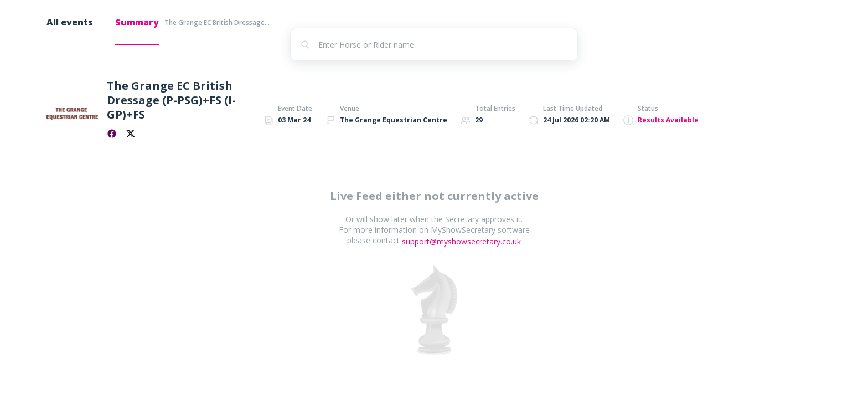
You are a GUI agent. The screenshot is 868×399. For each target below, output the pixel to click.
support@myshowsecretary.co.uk (461, 241)
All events (70, 22)
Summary (137, 22)
